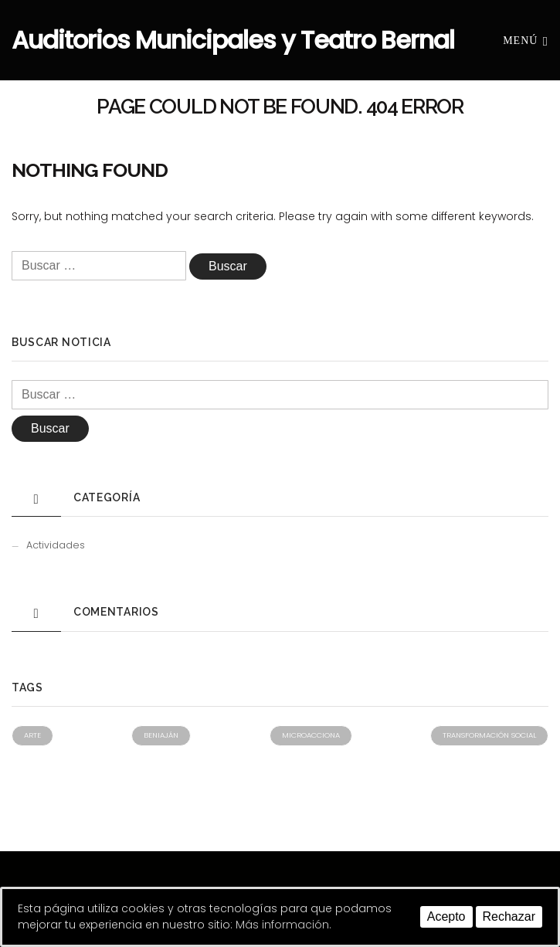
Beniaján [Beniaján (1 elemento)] (161, 735)
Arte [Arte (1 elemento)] (32, 735)
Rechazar (509, 916)
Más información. (283, 925)
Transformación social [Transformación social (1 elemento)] (489, 735)
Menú (526, 40)
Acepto (446, 916)
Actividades (56, 545)
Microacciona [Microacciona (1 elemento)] (311, 735)
